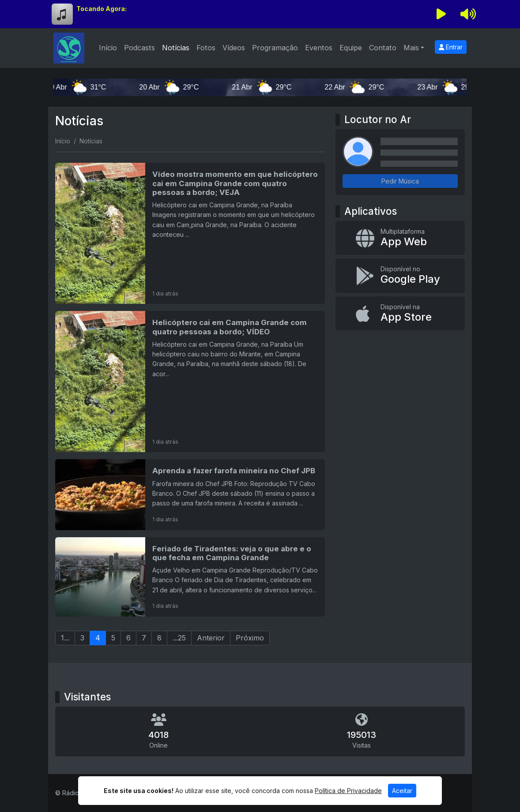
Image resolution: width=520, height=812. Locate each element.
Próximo (250, 638)
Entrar (451, 47)
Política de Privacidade (348, 791)
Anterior (211, 638)
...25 (179, 638)
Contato (383, 48)
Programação (275, 48)
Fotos (206, 48)
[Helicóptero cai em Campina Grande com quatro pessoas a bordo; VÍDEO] (190, 382)
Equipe (351, 48)
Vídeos (234, 48)
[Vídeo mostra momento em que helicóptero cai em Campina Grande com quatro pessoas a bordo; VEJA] (190, 233)
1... (65, 638)
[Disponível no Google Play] (400, 276)
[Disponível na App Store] (400, 314)
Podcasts (139, 48)
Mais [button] (411, 48)
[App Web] (400, 238)
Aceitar (402, 791)
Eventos (319, 48)
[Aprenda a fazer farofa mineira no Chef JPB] (190, 494)
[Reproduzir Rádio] (441, 14)
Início (108, 48)
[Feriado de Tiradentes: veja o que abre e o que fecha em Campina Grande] (190, 577)
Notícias (176, 48)
